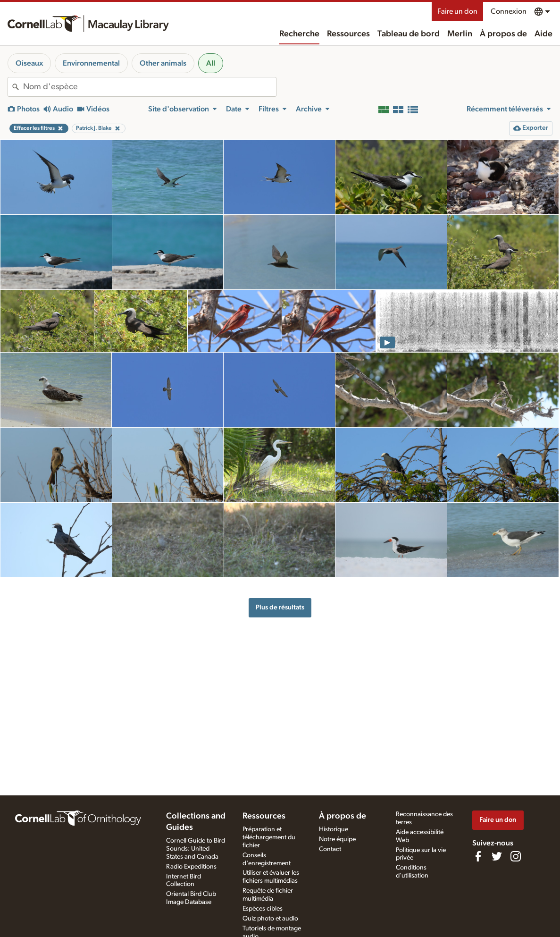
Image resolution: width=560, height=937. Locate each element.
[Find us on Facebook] (478, 856)
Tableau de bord (409, 34)
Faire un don (457, 11)
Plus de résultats (280, 607)
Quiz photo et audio (270, 919)
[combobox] (150, 87)
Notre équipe (337, 839)
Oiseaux (29, 63)
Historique (334, 829)
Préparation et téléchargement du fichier (269, 837)
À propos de (503, 34)
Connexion (509, 11)
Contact (330, 849)
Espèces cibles (263, 909)
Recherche (299, 34)
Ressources (348, 34)
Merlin (460, 34)
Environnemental (91, 63)
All (211, 63)
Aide (543, 34)
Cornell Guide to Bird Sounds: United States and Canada (196, 849)
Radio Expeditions (191, 867)
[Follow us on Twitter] (497, 856)
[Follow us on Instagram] (516, 856)
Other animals (163, 63)
